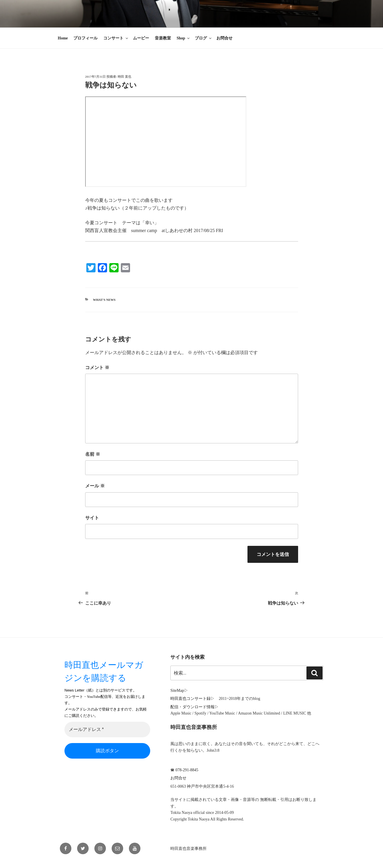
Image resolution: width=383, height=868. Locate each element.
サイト (92, 518)
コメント (97, 367)
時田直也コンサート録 (190, 699)
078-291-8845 (187, 770)
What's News (104, 300)
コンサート (116, 38)
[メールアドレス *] (107, 730)
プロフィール (85, 38)
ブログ (204, 38)
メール (95, 486)
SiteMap (177, 691)
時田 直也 (124, 77)
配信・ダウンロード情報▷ (195, 707)
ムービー (141, 38)
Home (63, 38)
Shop (184, 38)
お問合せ (224, 38)
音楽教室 (163, 38)
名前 (93, 454)
